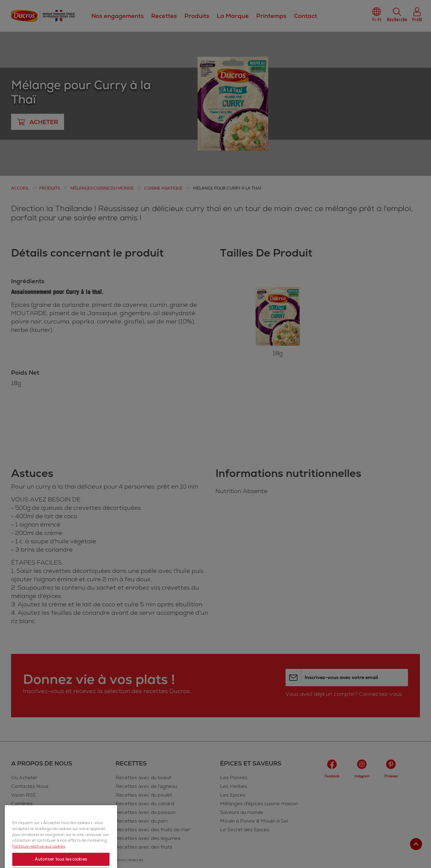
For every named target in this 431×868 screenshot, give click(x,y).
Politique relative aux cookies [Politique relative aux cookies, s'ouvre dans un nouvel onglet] (39, 861)
